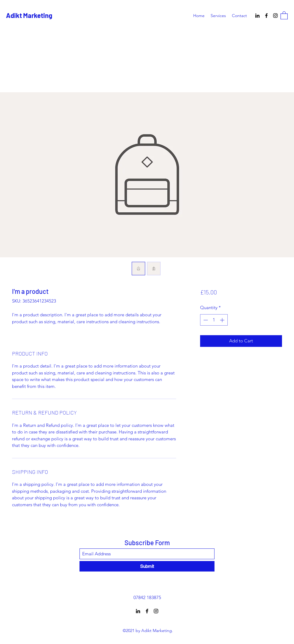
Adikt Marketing (29, 15)
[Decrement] (205, 320)
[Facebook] (266, 16)
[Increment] (223, 320)
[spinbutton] (214, 320)
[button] (284, 15)
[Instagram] (275, 16)
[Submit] (147, 566)
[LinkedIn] (257, 16)
